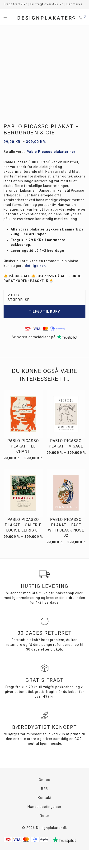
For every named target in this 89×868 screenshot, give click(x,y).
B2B (44, 789)
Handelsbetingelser (44, 807)
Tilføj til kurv (45, 311)
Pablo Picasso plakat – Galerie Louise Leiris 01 (23, 525)
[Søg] (75, 18)
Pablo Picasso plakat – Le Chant (23, 446)
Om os (44, 780)
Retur (45, 816)
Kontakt (45, 798)
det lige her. (35, 266)
